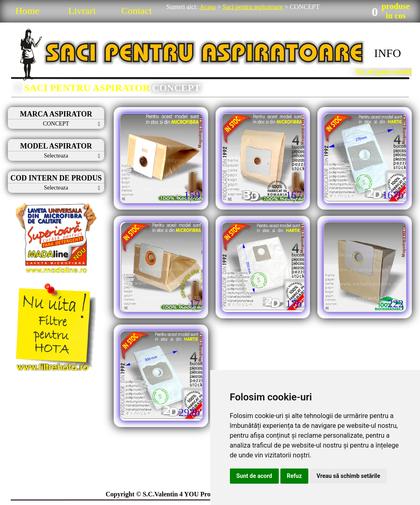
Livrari (82, 11)
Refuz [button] (295, 476)
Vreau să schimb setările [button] (348, 476)
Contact (137, 11)
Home (27, 11)
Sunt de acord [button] (254, 476)
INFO (387, 53)
